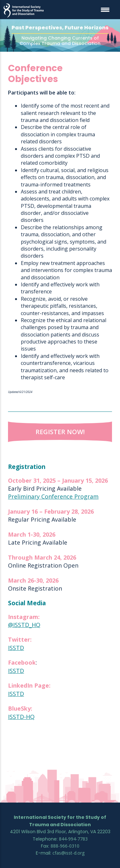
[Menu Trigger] (105, 9)
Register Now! (60, 432)
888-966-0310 (65, 846)
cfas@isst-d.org (68, 853)
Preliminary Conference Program (53, 497)
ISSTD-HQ (21, 717)
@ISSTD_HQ (24, 625)
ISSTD (16, 648)
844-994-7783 (73, 839)
